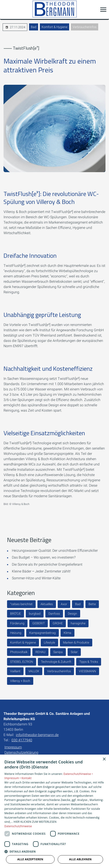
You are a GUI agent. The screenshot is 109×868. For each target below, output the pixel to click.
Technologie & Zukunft (56, 662)
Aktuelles (47, 604)
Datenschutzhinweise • (78, 774)
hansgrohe (78, 623)
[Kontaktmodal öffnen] (6, 9)
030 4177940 (22, 740)
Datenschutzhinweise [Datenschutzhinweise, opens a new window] (18, 826)
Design (72, 614)
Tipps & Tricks (89, 662)
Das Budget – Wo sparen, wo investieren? (44, 557)
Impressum (13, 747)
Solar (74, 652)
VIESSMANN (87, 671)
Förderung (17, 623)
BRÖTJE (16, 614)
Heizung (16, 633)
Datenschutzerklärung (21, 752)
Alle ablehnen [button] (80, 859)
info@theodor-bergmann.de (37, 735)
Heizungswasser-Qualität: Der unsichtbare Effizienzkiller (55, 551)
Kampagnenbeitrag (42, 633)
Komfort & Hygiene (54, 27)
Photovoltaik (19, 652)
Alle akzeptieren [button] (30, 859)
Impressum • (13, 778)
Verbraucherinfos (85, 27)
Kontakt (27, 778)
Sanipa (58, 652)
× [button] (104, 759)
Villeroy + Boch (20, 681)
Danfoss (54, 614)
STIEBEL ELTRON (22, 662)
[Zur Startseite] (55, 9)
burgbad (35, 614)
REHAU (40, 652)
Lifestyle (49, 642)
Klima (67, 633)
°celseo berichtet (21, 604)
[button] (103, 9)
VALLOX (34, 671)
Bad (34, 27)
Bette (92, 604)
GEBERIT (39, 623)
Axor (64, 604)
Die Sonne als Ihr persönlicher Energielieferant (47, 564)
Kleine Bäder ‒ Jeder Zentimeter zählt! (41, 571)
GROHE (58, 623)
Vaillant (15, 671)
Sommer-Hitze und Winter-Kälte (36, 578)
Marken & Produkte (76, 642)
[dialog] (54, 811)
